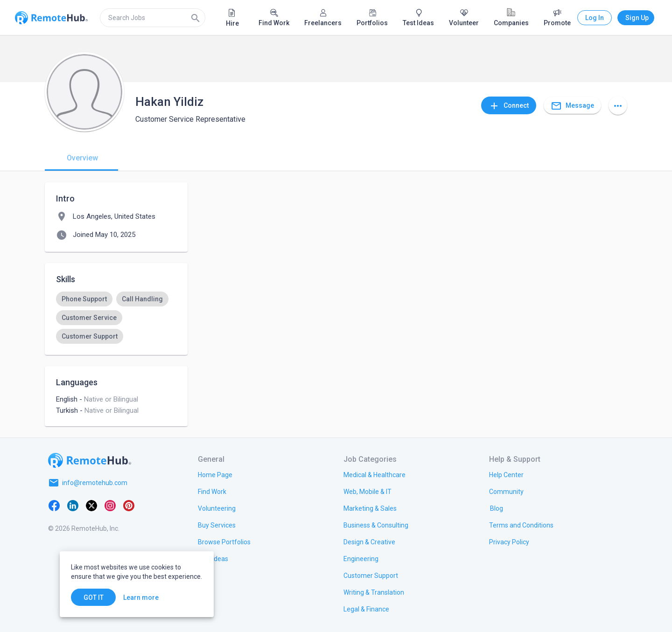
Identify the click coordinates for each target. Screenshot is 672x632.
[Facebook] (54, 505)
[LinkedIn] (73, 505)
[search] (153, 18)
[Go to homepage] (90, 460)
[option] (84, 299)
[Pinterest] (129, 505)
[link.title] (215, 474)
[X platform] (91, 505)
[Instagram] (110, 505)
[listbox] (116, 318)
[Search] (196, 18)
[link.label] (506, 474)
